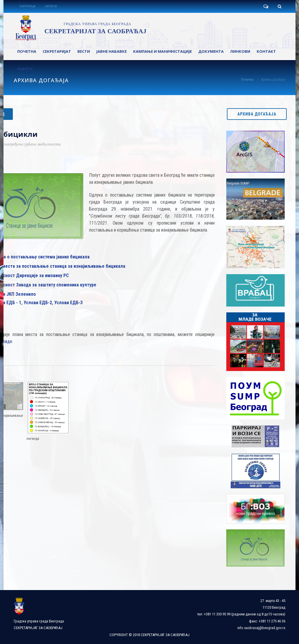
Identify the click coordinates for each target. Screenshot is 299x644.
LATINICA (51, 6)
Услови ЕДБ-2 (38, 303)
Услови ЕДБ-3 (68, 303)
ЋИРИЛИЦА (27, 6)
